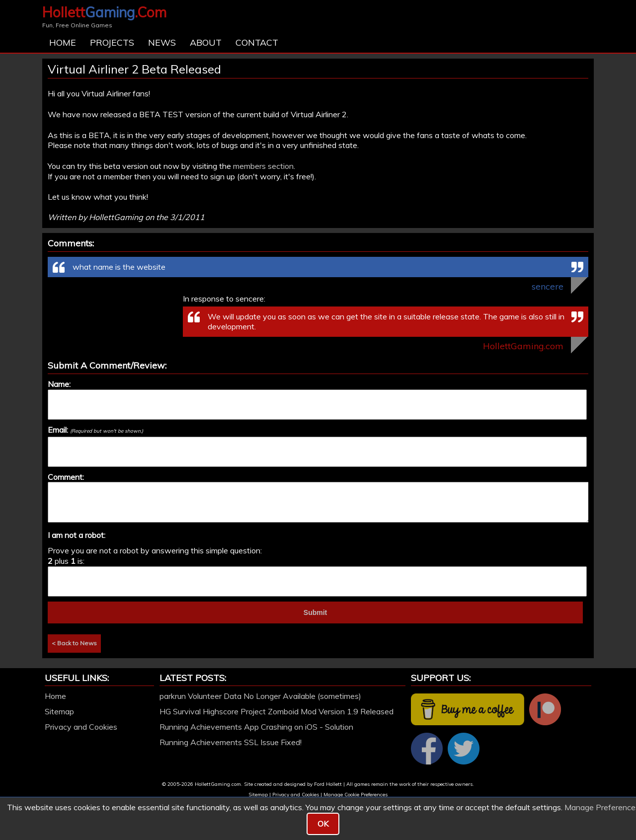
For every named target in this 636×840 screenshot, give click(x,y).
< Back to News (74, 643)
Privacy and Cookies (81, 727)
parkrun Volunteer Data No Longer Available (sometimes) (260, 696)
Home (63, 42)
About (206, 42)
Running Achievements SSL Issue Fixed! (231, 742)
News (162, 42)
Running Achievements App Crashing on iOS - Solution (256, 727)
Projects (112, 42)
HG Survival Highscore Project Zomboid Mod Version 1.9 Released (277, 711)
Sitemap (59, 711)
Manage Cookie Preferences (356, 795)
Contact (257, 42)
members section (263, 166)
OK (323, 824)
